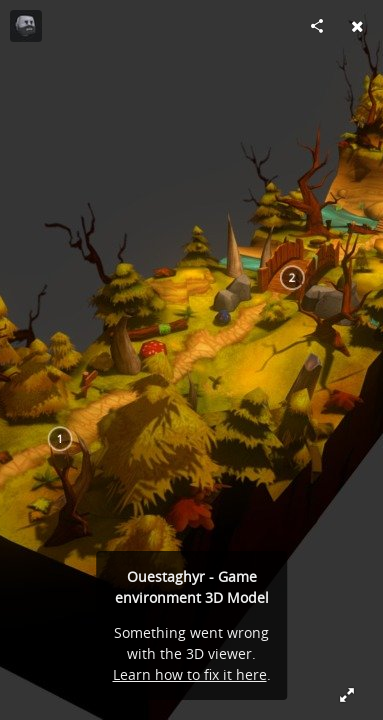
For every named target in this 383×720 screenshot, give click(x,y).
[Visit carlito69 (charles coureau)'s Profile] (26, 26)
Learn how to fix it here (190, 674)
